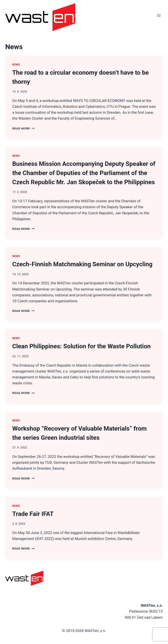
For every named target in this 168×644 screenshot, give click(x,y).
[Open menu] (159, 15)
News (16, 65)
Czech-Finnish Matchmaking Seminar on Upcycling (82, 264)
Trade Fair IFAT (33, 514)
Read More (23, 128)
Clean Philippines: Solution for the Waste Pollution (81, 346)
